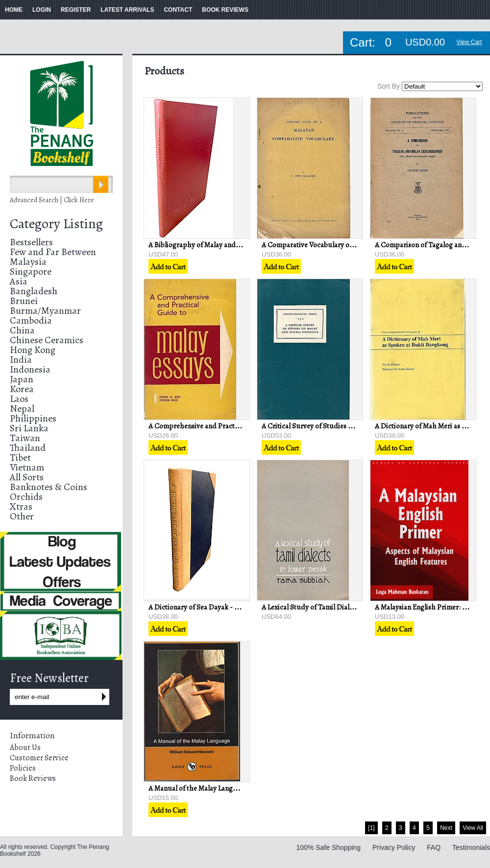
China (22, 330)
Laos (19, 399)
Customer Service (39, 758)
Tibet (20, 457)
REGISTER (76, 10)
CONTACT (178, 10)
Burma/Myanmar (45, 311)
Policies (23, 768)
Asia (19, 281)
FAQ (434, 847)
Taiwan (25, 438)
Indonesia (30, 369)
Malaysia (28, 262)
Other (22, 516)
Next (446, 828)
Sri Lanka (29, 428)
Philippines (33, 418)
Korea (22, 389)
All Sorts (27, 477)
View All (473, 828)
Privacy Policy (394, 847)
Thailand (28, 448)
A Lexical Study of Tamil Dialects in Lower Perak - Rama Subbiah (360, 607)
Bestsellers (31, 242)
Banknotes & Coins (49, 487)
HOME (14, 10)
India (21, 360)
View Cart (469, 42)
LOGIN (42, 10)
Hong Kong (33, 350)
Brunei (24, 301)
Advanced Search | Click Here (52, 200)
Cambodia (31, 320)
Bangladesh (34, 291)
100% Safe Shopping (329, 847)
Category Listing (56, 224)
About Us (25, 748)
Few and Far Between (53, 252)
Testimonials (471, 847)
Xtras (21, 506)
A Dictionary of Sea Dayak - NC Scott (205, 607)
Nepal (22, 409)
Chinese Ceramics (47, 340)
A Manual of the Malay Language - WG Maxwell (221, 788)
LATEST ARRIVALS (127, 10)
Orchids (26, 497)
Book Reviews (33, 778)
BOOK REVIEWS (225, 10)
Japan (22, 379)
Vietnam (27, 467)
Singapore (31, 271)
